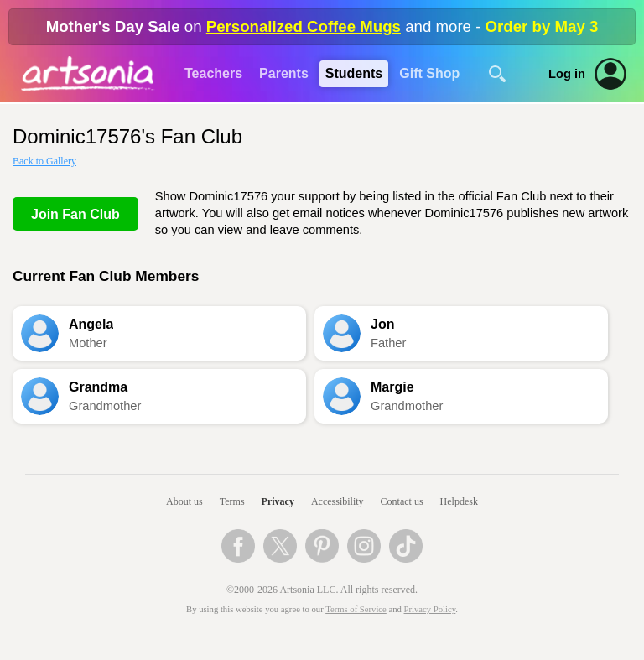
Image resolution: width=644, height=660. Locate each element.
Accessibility (338, 501)
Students (354, 73)
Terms (232, 501)
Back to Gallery (44, 161)
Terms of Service (356, 609)
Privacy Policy (430, 609)
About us (184, 501)
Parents (284, 73)
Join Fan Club (75, 214)
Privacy (278, 501)
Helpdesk (459, 501)
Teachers (213, 73)
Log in (567, 74)
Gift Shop (429, 73)
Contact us (402, 501)
